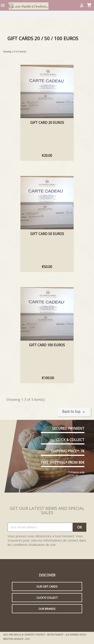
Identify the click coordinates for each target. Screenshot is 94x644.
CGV (27, 639)
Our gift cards (47, 586)
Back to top (74, 412)
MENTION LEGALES (14, 639)
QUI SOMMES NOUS (76, 635)
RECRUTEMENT (56, 635)
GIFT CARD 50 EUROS (47, 234)
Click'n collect (47, 598)
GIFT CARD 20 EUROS (47, 123)
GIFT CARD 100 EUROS (47, 345)
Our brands (47, 609)
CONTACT (41, 635)
